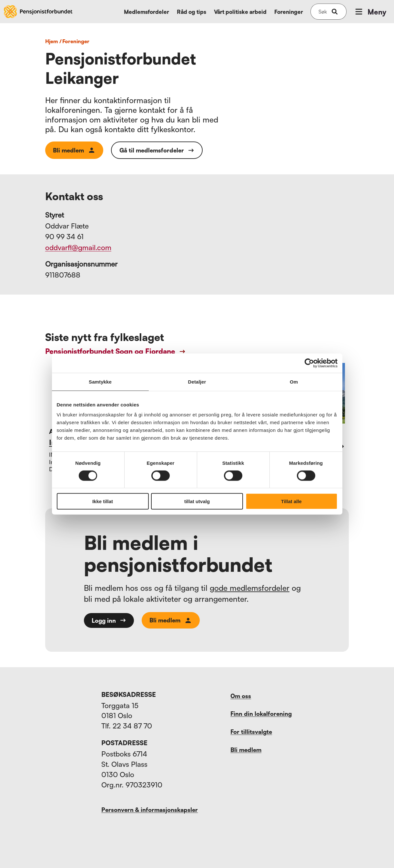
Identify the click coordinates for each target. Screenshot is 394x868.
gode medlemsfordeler (250, 588)
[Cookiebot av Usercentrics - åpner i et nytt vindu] (309, 363)
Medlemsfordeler (146, 12)
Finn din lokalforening (261, 714)
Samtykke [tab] (100, 381)
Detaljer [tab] (197, 381)
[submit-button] (335, 12)
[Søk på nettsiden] (323, 12)
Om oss (241, 696)
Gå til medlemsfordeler (157, 150)
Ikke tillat (103, 501)
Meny (370, 12)
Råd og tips (192, 12)
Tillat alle (291, 501)
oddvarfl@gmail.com (78, 247)
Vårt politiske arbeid (240, 12)
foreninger (76, 41)
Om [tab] (294, 381)
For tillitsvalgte (251, 732)
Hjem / (53, 41)
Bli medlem (74, 150)
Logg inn (109, 620)
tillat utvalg (197, 501)
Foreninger (289, 12)
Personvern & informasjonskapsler (150, 810)
